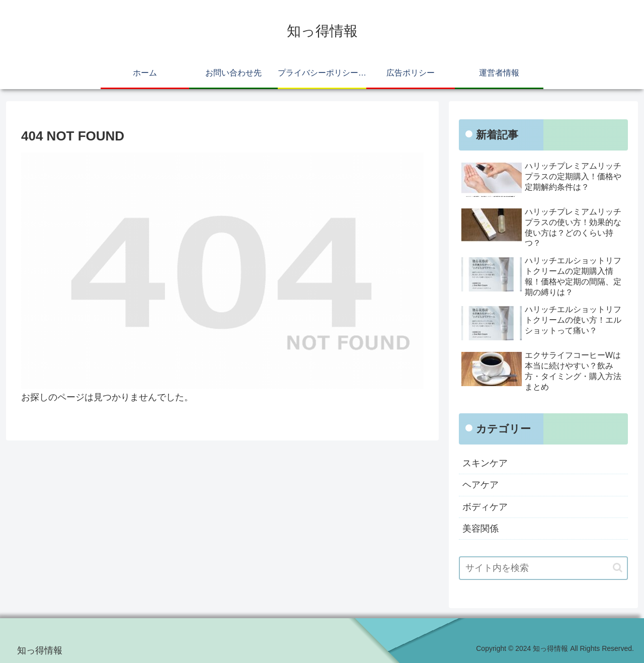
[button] (618, 568)
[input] (543, 568)
